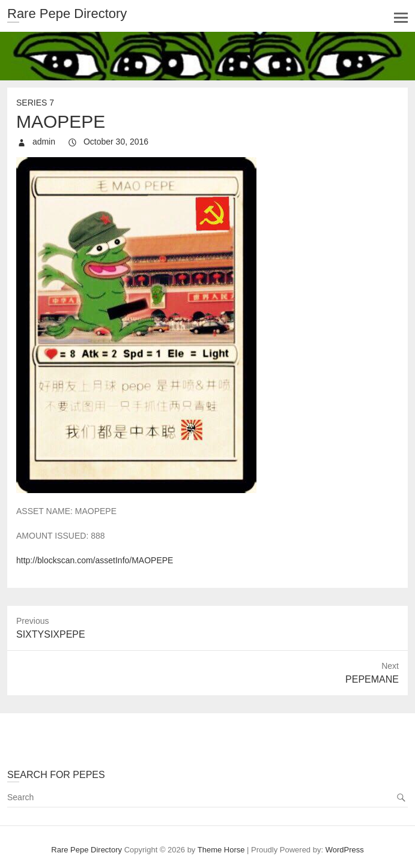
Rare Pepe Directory (67, 13)
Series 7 (35, 103)
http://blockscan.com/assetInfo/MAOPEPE (95, 560)
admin (43, 142)
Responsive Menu (401, 18)
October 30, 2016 (115, 142)
